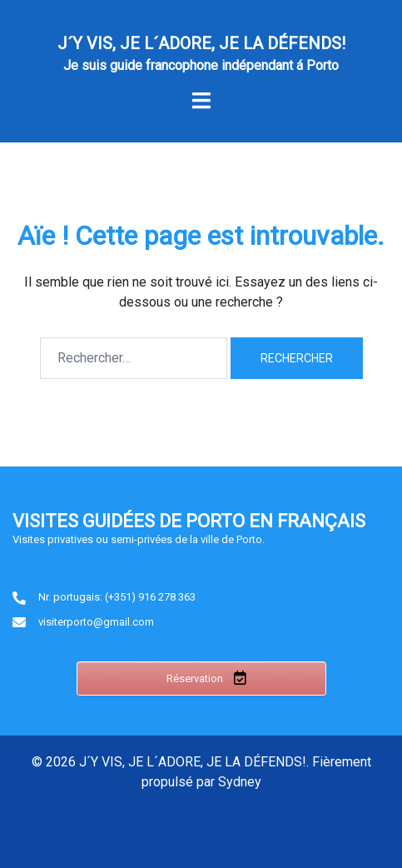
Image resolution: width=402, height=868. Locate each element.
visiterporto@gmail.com (96, 622)
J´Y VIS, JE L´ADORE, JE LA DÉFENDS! (201, 43)
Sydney (240, 782)
